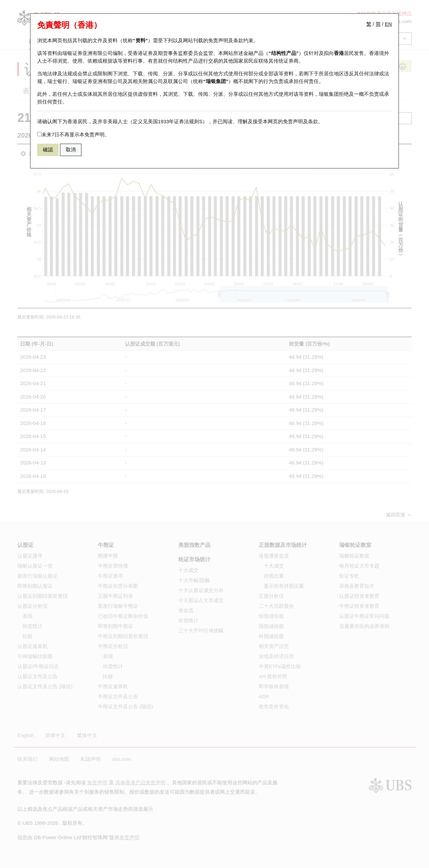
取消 (71, 150)
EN (388, 24)
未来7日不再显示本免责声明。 (73, 134)
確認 (48, 150)
